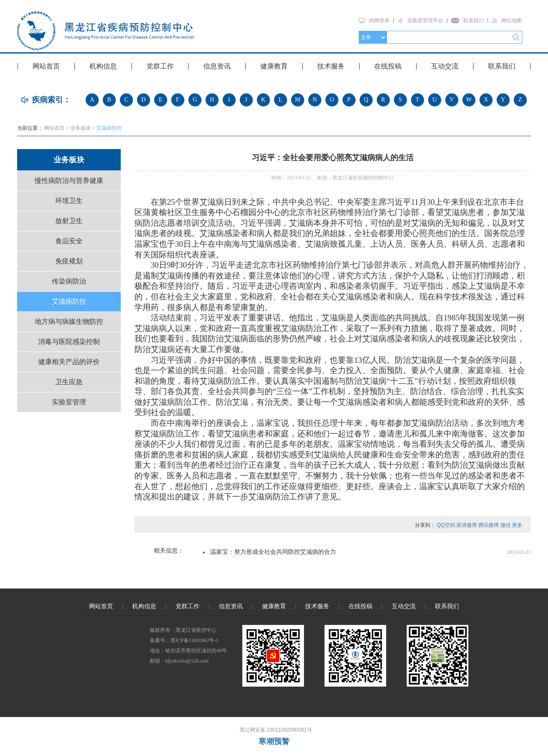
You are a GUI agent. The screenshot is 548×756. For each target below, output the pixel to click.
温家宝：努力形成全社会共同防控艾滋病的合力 (273, 552)
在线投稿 (388, 66)
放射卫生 (69, 221)
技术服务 (331, 66)
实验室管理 (69, 402)
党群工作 (160, 66)
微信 (506, 525)
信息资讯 (217, 66)
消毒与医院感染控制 (69, 342)
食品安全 (69, 241)
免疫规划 (69, 261)
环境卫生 (69, 201)
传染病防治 (69, 281)
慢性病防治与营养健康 (69, 181)
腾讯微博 (488, 525)
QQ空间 (446, 525)
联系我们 (474, 21)
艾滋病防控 (109, 128)
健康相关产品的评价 (69, 362)
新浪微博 (467, 525)
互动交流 (445, 66)
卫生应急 (69, 382)
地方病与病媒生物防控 (69, 321)
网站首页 (46, 66)
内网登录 (379, 21)
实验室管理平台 (425, 21)
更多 (517, 525)
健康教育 (274, 66)
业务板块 (80, 128)
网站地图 (512, 21)
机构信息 (103, 66)
